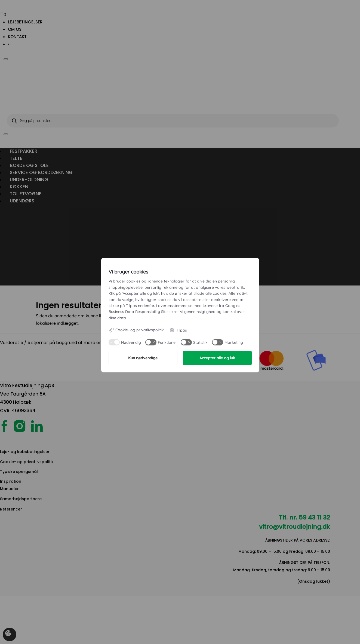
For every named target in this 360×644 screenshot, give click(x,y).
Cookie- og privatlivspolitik (136, 330)
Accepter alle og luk (217, 358)
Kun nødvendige (143, 358)
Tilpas (178, 330)
